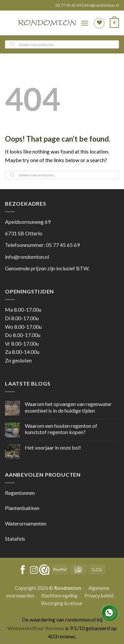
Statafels (15, 539)
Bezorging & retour (62, 603)
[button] (85, 23)
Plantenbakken (22, 508)
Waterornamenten (26, 523)
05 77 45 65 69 (69, 5)
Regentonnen (20, 493)
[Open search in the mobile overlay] (62, 44)
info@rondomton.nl (102, 5)
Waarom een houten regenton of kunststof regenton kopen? (61, 429)
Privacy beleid (99, 596)
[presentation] (13, 629)
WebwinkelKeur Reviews (36, 628)
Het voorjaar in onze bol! (53, 447)
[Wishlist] (99, 23)
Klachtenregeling (59, 596)
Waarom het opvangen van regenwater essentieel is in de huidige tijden (68, 407)
